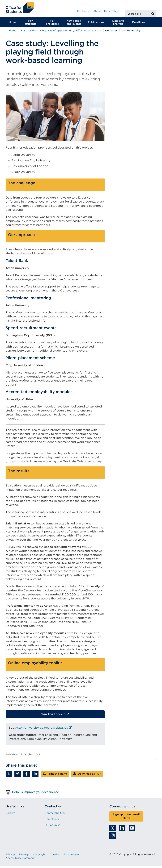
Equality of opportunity (57, 32)
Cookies (55, 856)
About (97, 11)
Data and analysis (118, 24)
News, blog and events (74, 24)
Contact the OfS (55, 815)
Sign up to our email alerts (126, 818)
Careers (10, 815)
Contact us (84, 11)
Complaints (52, 821)
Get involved (112, 11)
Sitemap (24, 856)
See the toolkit (60, 717)
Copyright (39, 856)
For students (31, 24)
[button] (9, 775)
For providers (52, 24)
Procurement (72, 856)
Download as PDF (90, 775)
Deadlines (139, 24)
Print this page (57, 775)
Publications (96, 24)
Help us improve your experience (36, 794)
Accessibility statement (20, 860)
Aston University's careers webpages (43, 729)
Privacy (10, 856)
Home (13, 24)
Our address (52, 827)
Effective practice (87, 32)
